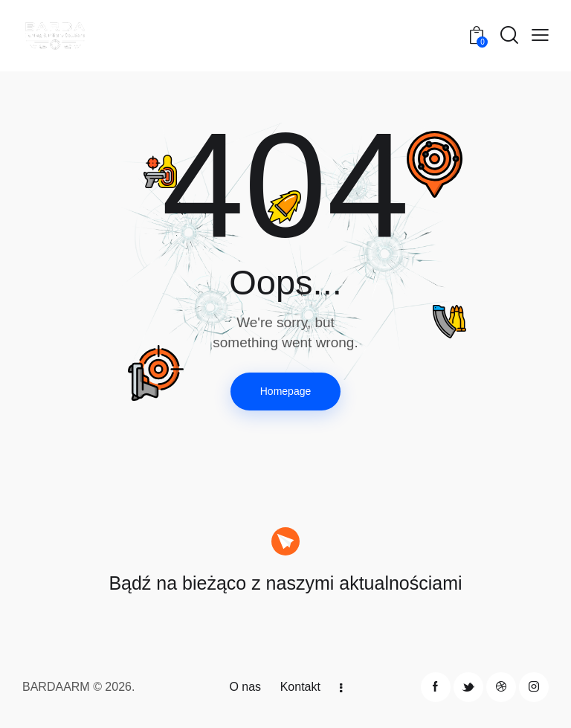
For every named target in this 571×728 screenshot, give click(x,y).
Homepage (286, 391)
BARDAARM (56, 687)
